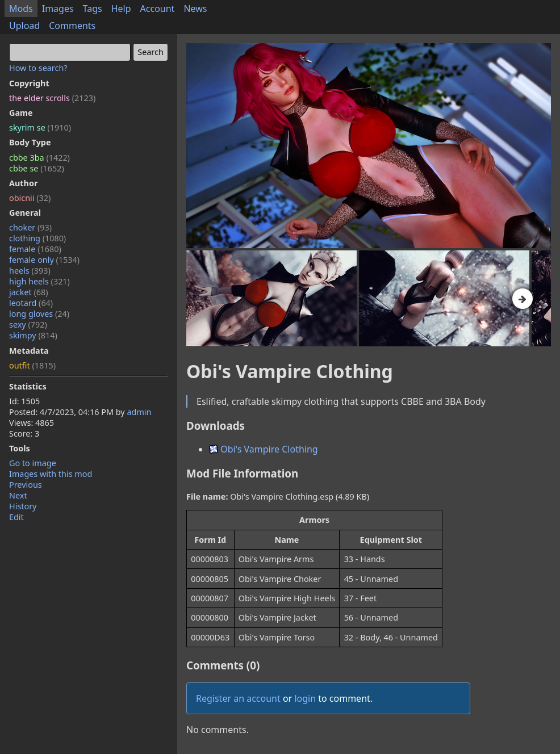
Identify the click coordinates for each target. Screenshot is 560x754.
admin (139, 412)
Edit (16, 517)
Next (18, 495)
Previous (26, 485)
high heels (39, 281)
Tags (93, 9)
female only (44, 260)
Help (121, 9)
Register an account (238, 698)
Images (58, 9)
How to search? (38, 68)
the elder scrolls (52, 98)
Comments (72, 26)
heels (30, 271)
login (305, 698)
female (35, 249)
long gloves (39, 314)
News (195, 9)
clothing (37, 238)
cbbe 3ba (39, 158)
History (23, 506)
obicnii (30, 198)
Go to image (33, 463)
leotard (31, 303)
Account (158, 9)
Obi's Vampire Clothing (264, 449)
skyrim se (40, 127)
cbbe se (37, 168)
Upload (24, 26)
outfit (32, 365)
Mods (21, 9)
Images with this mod (51, 474)
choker (30, 227)
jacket (29, 292)
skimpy (33, 335)
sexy (28, 324)
